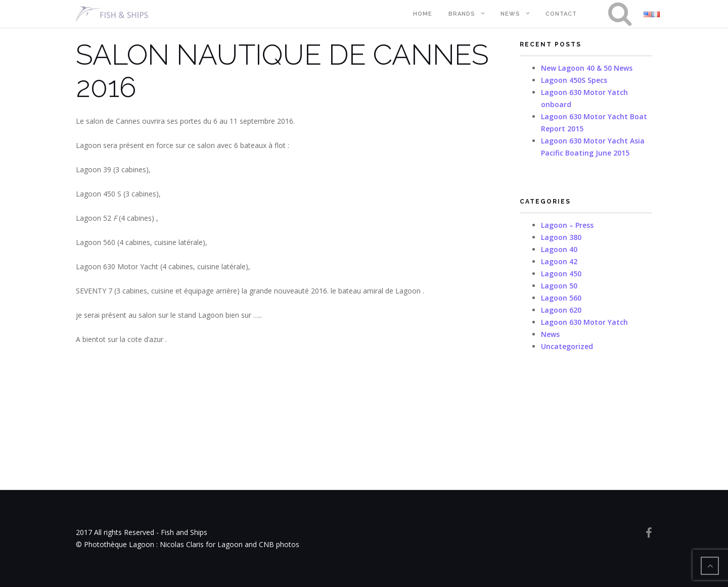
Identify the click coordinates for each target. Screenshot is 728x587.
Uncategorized (567, 346)
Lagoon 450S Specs (574, 80)
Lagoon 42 (559, 261)
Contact (561, 14)
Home (423, 14)
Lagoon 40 (559, 249)
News (510, 14)
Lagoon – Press (567, 225)
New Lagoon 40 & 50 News (587, 68)
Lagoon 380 (561, 237)
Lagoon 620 (561, 310)
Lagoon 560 (561, 298)
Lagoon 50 (559, 286)
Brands (462, 14)
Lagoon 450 (561, 274)
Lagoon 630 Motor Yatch (584, 322)
